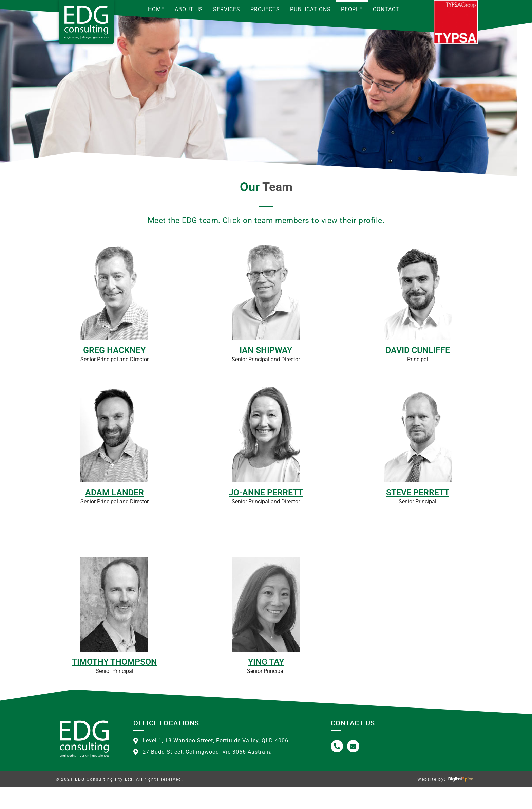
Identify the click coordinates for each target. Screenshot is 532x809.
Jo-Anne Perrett (266, 514)
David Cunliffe (418, 372)
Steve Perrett (418, 514)
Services (227, 9)
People (352, 9)
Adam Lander (115, 514)
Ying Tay (266, 684)
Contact (386, 9)
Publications (310, 9)
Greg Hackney (114, 372)
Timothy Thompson (115, 684)
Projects (265, 9)
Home (156, 9)
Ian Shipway (266, 372)
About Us (189, 9)
